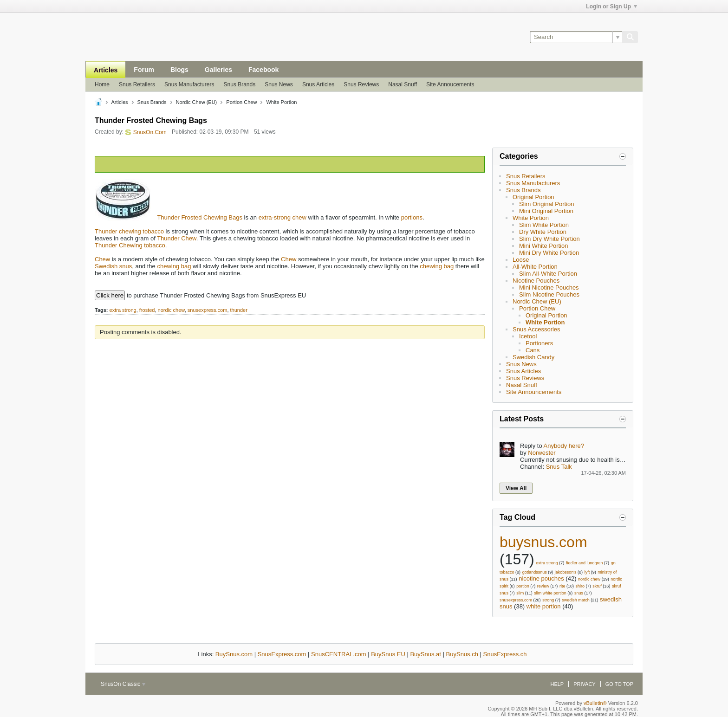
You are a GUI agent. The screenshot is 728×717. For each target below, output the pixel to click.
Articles (106, 70)
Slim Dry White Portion (549, 239)
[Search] (576, 37)
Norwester (542, 453)
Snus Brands (239, 84)
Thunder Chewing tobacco (130, 245)
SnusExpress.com (282, 654)
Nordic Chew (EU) (537, 301)
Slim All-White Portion (548, 274)
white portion (544, 606)
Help (557, 684)
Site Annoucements (450, 84)
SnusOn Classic (123, 684)
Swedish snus (113, 266)
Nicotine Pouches (536, 281)
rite (562, 586)
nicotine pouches (541, 578)
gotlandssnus (535, 572)
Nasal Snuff (403, 84)
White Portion (531, 218)
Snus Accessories (536, 329)
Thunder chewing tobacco (129, 231)
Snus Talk (559, 467)
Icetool (528, 336)
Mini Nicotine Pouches (549, 287)
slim (520, 593)
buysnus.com (543, 542)
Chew (102, 259)
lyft (587, 572)
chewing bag (174, 266)
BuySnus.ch (462, 654)
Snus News (279, 84)
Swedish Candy (533, 357)
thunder (239, 310)
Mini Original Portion (546, 211)
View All (516, 488)
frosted (147, 310)
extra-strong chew (283, 217)
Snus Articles (318, 84)
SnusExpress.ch (505, 654)
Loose (521, 260)
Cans (533, 350)
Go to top (619, 684)
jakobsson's (566, 572)
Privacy (584, 684)
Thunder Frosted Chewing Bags (200, 217)
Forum (144, 70)
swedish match (576, 600)
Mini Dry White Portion (549, 253)
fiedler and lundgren (585, 563)
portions (412, 217)
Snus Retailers (137, 84)
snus (579, 593)
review (543, 586)
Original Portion (533, 197)
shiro (580, 586)
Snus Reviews (361, 84)
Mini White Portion (543, 246)
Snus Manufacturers (189, 84)
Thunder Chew (177, 238)
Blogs (179, 70)
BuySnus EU (388, 654)
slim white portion (550, 593)
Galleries (218, 70)
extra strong (123, 310)
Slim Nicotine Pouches (549, 294)
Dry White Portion (543, 232)
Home (102, 84)
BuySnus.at (426, 654)
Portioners (539, 343)
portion (523, 586)
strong (548, 600)
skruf (597, 586)
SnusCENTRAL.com (338, 654)
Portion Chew (537, 308)
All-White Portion (535, 267)
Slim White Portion (544, 225)
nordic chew (171, 310)
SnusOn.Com (150, 132)
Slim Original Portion (547, 204)
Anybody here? (564, 446)
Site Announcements (534, 392)
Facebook (263, 70)
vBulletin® (595, 703)
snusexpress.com (208, 310)
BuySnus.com (234, 654)
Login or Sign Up (611, 6)
